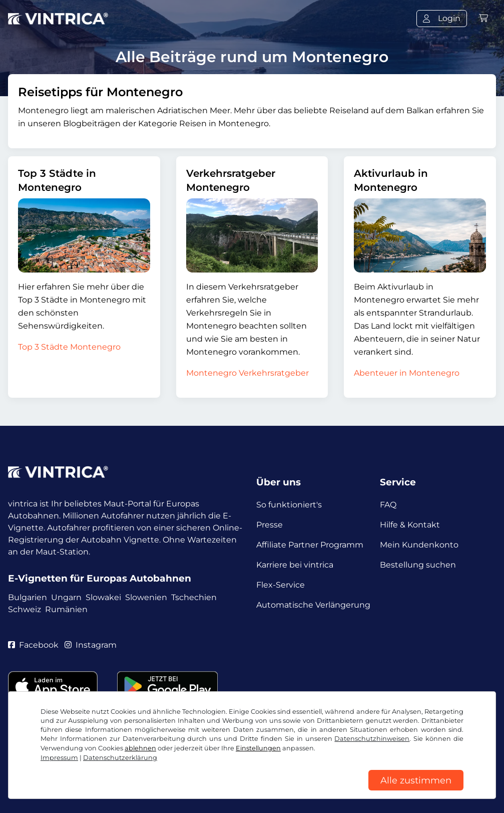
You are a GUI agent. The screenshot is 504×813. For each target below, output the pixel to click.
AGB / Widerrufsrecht (51, 767)
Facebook (33, 645)
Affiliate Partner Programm (310, 545)
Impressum (312, 767)
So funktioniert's (289, 505)
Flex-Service (281, 585)
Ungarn (66, 597)
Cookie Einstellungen (239, 767)
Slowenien (146, 597)
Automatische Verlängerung (313, 605)
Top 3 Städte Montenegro (69, 347)
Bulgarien (28, 597)
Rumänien (66, 609)
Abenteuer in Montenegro (407, 373)
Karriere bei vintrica (295, 565)
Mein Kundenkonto (419, 545)
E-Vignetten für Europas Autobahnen (100, 578)
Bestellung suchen (418, 565)
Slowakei (103, 597)
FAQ (388, 505)
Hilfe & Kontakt (410, 525)
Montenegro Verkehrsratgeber (247, 373)
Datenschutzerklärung (145, 767)
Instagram (91, 645)
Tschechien (194, 597)
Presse (270, 525)
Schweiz (25, 609)
